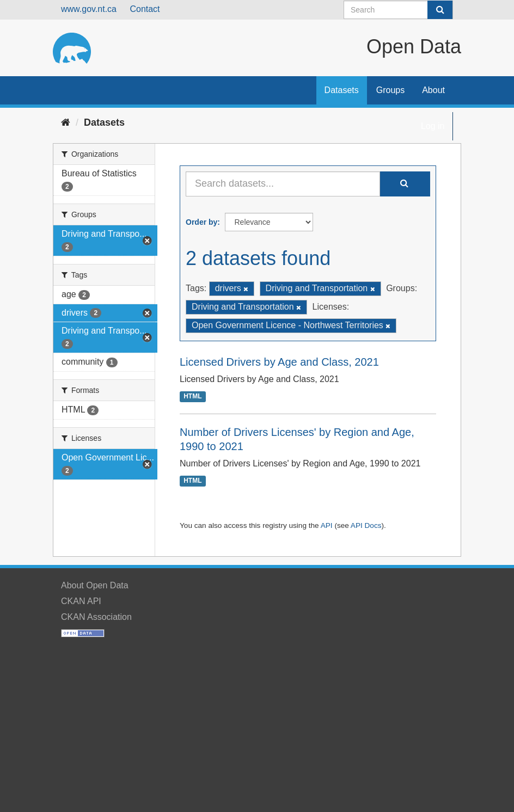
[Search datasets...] (283, 184)
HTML (192, 397)
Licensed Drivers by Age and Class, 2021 (279, 362)
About (433, 90)
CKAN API (81, 601)
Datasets (342, 90)
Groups (390, 90)
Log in (433, 126)
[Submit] (440, 10)
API (327, 525)
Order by (201, 222)
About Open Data (95, 585)
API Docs (366, 525)
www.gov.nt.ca (89, 9)
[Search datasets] (398, 10)
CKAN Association (96, 617)
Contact (145, 9)
